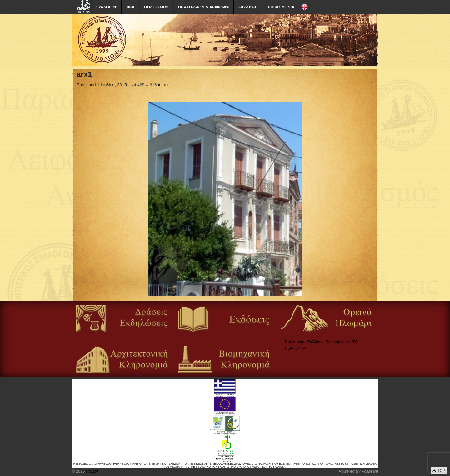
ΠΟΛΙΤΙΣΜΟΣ (156, 7)
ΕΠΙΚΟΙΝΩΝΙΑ (281, 7)
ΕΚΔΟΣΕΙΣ (248, 7)
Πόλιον (91, 471)
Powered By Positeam (358, 471)
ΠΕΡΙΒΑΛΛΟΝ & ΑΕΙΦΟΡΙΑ (204, 7)
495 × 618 (147, 85)
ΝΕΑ (130, 7)
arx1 (167, 85)
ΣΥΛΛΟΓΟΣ (106, 7)
